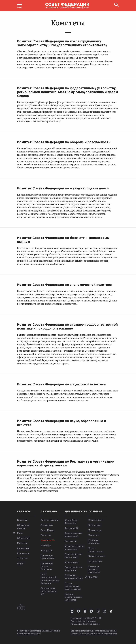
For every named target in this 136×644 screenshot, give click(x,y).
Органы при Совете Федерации (47, 566)
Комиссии (46, 545)
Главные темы (95, 520)
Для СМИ (93, 577)
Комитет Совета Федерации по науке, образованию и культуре (62, 423)
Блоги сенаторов (97, 556)
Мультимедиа (95, 561)
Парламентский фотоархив (111, 611)
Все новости (94, 525)
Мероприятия (72, 562)
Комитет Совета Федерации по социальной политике (61, 384)
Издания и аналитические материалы (73, 597)
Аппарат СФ (47, 550)
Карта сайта (23, 553)
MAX (92, 611)
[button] (20, 5)
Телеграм (98, 611)
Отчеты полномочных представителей (73, 586)
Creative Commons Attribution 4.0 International (94, 634)
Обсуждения (23, 538)
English (21, 563)
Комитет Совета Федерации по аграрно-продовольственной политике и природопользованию (67, 326)
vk (72, 611)
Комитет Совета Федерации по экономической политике (64, 285)
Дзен (79, 611)
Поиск (20, 533)
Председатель (95, 530)
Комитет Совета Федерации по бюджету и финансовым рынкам (63, 240)
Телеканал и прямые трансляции (94, 569)
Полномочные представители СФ (48, 591)
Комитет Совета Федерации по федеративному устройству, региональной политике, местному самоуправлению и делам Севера (68, 92)
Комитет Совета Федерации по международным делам (63, 188)
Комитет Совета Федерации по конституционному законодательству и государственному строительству (62, 43)
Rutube (105, 611)
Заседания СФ (72, 528)
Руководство (47, 525)
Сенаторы (46, 535)
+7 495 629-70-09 (92, 618)
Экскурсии (22, 558)
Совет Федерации (50, 520)
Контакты (22, 520)
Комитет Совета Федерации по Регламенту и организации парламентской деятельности (66, 463)
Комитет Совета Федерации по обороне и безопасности (64, 142)
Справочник (23, 548)
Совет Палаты (48, 530)
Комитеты (93, 535)
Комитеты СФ (48, 540)
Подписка (22, 543)
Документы (70, 541)
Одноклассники (85, 611)
